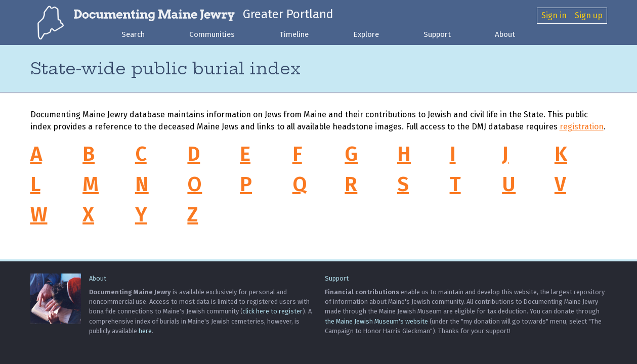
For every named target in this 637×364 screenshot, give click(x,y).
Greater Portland (288, 14)
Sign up (589, 15)
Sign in (554, 15)
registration (582, 127)
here (145, 331)
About (505, 34)
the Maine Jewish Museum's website (376, 321)
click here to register (272, 311)
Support (437, 34)
